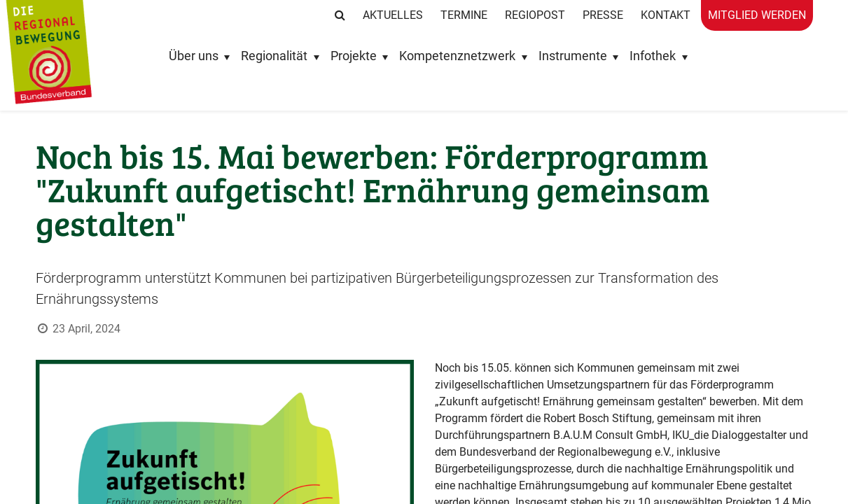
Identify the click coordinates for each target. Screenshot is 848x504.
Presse (603, 15)
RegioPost (535, 15)
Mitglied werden (757, 15)
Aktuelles (393, 15)
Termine (464, 15)
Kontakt (666, 15)
